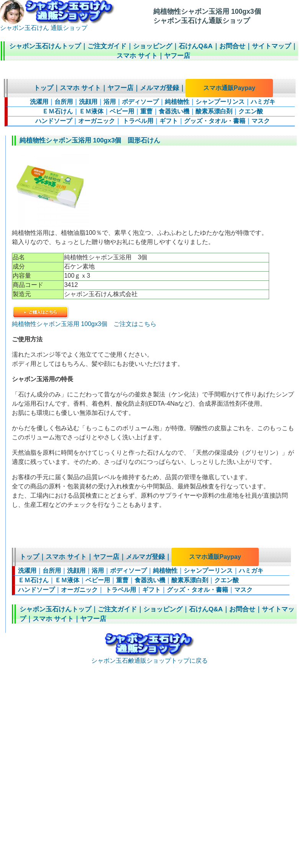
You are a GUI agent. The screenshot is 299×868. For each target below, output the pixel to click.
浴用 (110, 102)
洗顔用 (88, 102)
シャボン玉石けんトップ (45, 46)
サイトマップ (271, 46)
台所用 (64, 102)
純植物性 (177, 102)
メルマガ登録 (159, 88)
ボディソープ (140, 102)
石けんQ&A (195, 46)
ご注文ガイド (107, 46)
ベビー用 (122, 111)
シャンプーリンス (220, 102)
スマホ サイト (137, 56)
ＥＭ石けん (58, 111)
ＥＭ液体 (91, 111)
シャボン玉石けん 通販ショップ (57, 25)
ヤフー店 (177, 56)
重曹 (146, 111)
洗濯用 (39, 102)
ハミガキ (263, 102)
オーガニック (97, 121)
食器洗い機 (174, 111)
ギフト (169, 121)
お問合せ (232, 46)
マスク (261, 121)
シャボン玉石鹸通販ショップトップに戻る (149, 658)
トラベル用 (137, 121)
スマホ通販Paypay (229, 88)
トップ (44, 88)
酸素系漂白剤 (214, 111)
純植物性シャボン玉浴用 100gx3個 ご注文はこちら (84, 321)
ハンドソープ (54, 121)
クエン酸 (251, 111)
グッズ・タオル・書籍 (215, 121)
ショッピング (153, 46)
